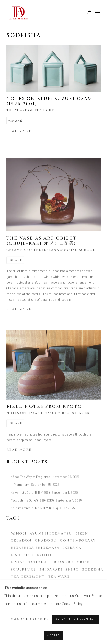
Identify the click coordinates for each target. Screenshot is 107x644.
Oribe (83, 578)
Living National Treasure (42, 578)
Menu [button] (97, 13)
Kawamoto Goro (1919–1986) (30, 508)
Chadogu (46, 556)
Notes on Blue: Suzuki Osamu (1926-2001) (51, 101)
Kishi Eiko (22, 570)
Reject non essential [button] (75, 619)
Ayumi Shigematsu (51, 549)
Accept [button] (53, 635)
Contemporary (78, 556)
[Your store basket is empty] (89, 13)
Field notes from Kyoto (44, 414)
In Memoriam (20, 500)
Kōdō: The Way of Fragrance (31, 492)
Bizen (82, 549)
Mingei (19, 549)
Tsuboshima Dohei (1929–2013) (33, 516)
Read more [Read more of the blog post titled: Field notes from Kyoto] (19, 458)
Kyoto (44, 570)
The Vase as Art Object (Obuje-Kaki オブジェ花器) (42, 248)
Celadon (21, 556)
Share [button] (16, 121)
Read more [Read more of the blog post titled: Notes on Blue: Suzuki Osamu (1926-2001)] (19, 131)
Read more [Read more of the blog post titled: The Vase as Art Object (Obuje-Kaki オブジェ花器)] (19, 317)
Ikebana (72, 563)
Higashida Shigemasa (35, 563)
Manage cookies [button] (30, 619)
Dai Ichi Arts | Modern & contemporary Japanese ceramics (19, 13)
